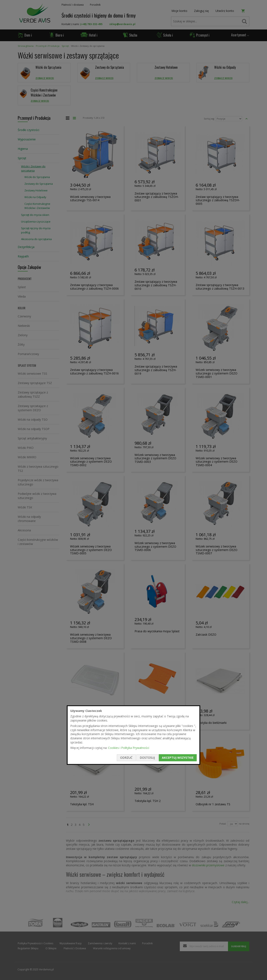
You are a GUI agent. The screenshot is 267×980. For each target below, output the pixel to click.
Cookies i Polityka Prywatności (129, 748)
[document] (133, 735)
